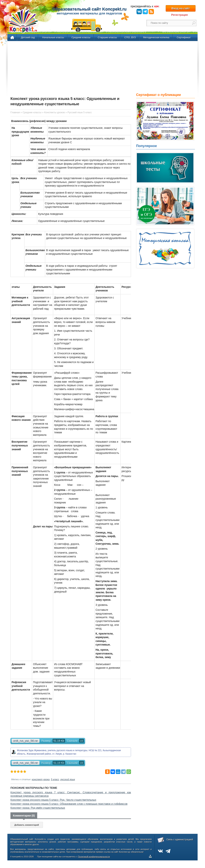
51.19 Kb (59, 741)
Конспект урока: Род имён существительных (38, 808)
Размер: (46, 741)
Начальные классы (53, 37)
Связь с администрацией (180, 840)
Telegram (145, 12)
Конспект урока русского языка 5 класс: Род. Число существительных (53, 800)
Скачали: (76, 741)
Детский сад (28, 37)
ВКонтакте (139, 12)
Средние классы (81, 37)
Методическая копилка (156, 37)
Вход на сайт (181, 8)
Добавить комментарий (27, 825)
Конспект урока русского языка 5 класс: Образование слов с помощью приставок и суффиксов (69, 804)
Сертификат (184, 37)
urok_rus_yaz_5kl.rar (26, 741)
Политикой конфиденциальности (94, 857)
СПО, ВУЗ (130, 37)
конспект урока (41, 779)
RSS (151, 12)
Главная (12, 38)
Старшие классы (107, 37)
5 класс (55, 779)
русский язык (68, 779)
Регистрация (180, 15)
